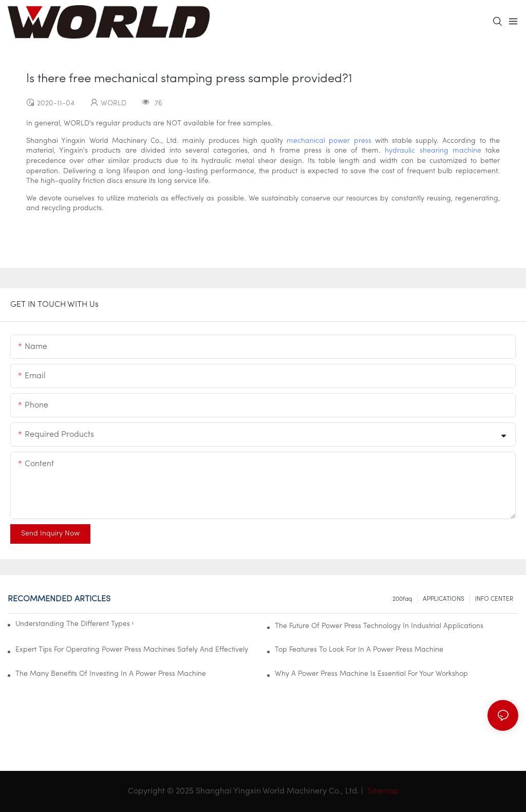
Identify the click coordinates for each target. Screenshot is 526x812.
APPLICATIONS (444, 599)
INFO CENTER (494, 599)
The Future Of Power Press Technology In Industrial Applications (379, 626)
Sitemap (382, 791)
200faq (402, 599)
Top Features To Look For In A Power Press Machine (359, 650)
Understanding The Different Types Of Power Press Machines (74, 624)
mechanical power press (329, 141)
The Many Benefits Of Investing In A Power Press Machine (111, 674)
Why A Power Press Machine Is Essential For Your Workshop (371, 674)
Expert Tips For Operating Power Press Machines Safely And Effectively (132, 650)
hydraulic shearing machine (433, 151)
